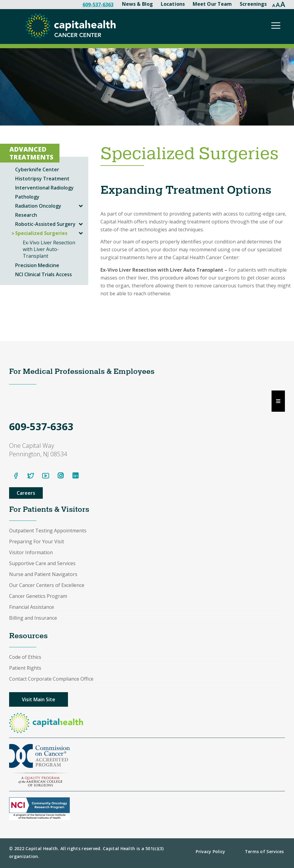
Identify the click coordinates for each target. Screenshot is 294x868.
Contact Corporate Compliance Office (51, 679)
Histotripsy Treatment (42, 179)
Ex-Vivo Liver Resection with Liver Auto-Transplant (49, 249)
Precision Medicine (37, 265)
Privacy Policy (210, 851)
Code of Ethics (25, 657)
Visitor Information (31, 552)
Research (26, 215)
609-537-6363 (98, 5)
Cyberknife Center (37, 169)
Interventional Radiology (44, 188)
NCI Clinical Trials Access (44, 274)
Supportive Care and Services (42, 563)
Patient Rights (25, 668)
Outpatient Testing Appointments (48, 531)
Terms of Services (264, 851)
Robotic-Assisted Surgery (45, 224)
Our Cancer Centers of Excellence (47, 585)
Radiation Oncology (38, 206)
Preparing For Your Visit (37, 541)
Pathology (27, 197)
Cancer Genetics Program (38, 596)
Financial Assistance (32, 607)
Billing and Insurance (33, 618)
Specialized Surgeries (41, 233)
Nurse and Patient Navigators (43, 574)
